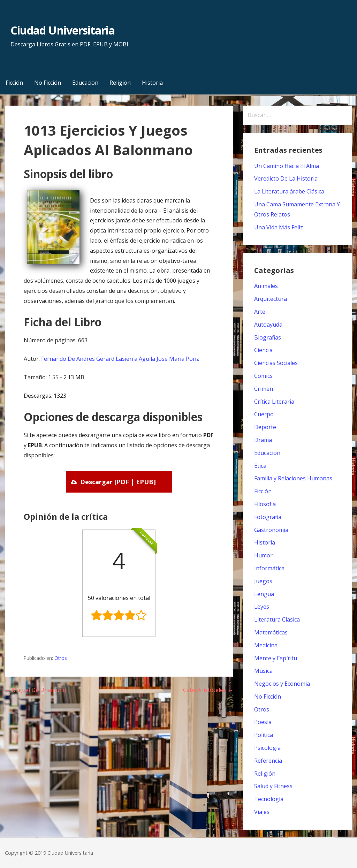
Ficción (14, 83)
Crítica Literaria (274, 402)
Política (264, 735)
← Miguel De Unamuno (36, 690)
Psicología (267, 748)
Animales (266, 286)
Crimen (264, 389)
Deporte (265, 427)
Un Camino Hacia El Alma (287, 166)
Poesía (263, 722)
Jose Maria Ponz (178, 359)
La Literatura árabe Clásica (289, 191)
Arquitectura (271, 299)
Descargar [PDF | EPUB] (118, 482)
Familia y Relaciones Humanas (293, 478)
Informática (269, 568)
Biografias (268, 337)
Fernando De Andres (68, 359)
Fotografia (268, 517)
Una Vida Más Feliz (279, 227)
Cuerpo (264, 414)
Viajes (262, 812)
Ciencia (263, 350)
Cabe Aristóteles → (208, 690)
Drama (263, 440)
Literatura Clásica (277, 619)
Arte (260, 312)
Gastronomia (271, 530)
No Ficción (48, 83)
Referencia (268, 761)
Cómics (263, 376)
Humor (263, 555)
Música (263, 671)
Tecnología (269, 799)
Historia (152, 83)
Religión (120, 83)
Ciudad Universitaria (63, 30)
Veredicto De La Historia (286, 178)
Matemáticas (271, 632)
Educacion (85, 83)
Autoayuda (268, 325)
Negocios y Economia (282, 684)
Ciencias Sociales (276, 363)
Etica (260, 466)
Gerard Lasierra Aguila (126, 359)
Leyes (262, 607)
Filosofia (265, 504)
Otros (61, 658)
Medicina (266, 645)
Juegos (263, 581)
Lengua (264, 594)
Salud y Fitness (273, 786)
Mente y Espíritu (276, 658)
